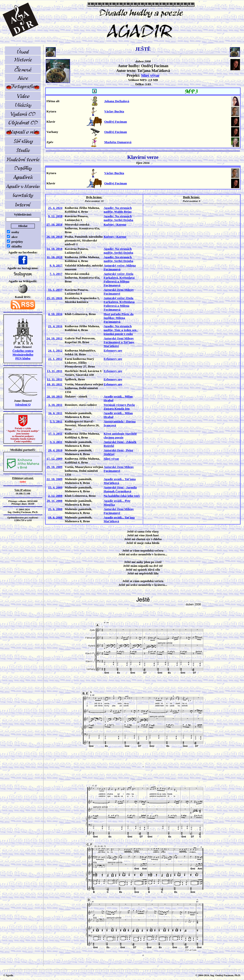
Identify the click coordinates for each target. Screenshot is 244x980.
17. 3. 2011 (55, 434)
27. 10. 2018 (54, 224)
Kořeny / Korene (115, 224)
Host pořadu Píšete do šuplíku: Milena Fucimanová (119, 318)
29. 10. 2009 (54, 467)
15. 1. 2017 (55, 290)
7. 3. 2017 (56, 274)
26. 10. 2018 (54, 237)
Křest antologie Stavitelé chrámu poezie (120, 435)
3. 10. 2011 (55, 405)
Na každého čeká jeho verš (122, 496)
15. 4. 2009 (55, 487)
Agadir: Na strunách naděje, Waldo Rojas (118, 210)
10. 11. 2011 (54, 384)
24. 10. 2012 (54, 338)
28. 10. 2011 (55, 396)
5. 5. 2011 (56, 421)
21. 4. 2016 (55, 326)
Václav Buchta (114, 111)
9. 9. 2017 (56, 265)
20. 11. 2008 (55, 501)
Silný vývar (150, 75)
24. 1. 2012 (55, 350)
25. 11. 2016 (55, 298)
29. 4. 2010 (55, 450)
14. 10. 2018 (54, 249)
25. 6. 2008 (55, 509)
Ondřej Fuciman (115, 122)
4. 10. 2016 (55, 314)
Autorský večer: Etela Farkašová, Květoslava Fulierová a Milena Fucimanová (119, 279)
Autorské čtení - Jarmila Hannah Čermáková (120, 489)
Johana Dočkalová (117, 101)
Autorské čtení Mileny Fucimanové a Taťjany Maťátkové (119, 342)
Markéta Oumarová (118, 142)
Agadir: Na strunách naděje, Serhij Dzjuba (118, 218)
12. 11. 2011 (54, 379)
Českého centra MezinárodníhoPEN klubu (23, 354)
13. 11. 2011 (54, 371)
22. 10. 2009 (54, 479)
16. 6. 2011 (55, 413)
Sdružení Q (23, 405)
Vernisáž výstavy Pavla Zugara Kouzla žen (119, 407)
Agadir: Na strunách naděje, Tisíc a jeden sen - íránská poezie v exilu (121, 330)
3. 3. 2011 (56, 442)
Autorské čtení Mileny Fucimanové (119, 292)
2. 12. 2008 (55, 496)
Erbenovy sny (113, 350)
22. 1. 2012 (55, 359)
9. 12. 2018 (55, 216)
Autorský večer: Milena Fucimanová (120, 267)
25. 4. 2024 (55, 208)
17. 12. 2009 (54, 459)
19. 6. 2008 (55, 517)
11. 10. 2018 (55, 257)
